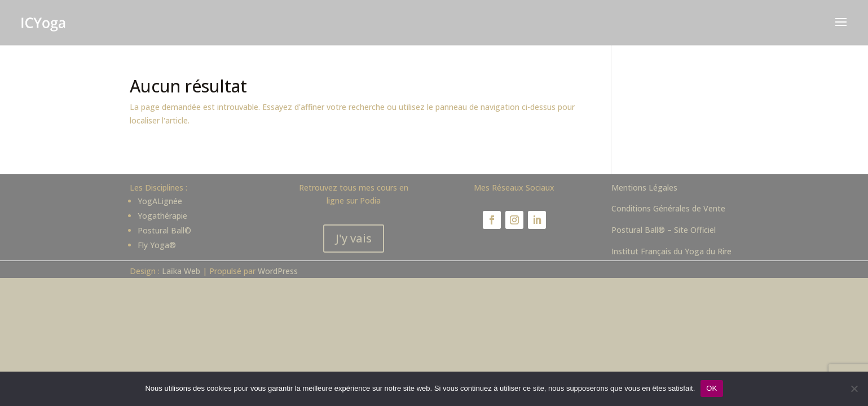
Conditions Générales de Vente (668, 208)
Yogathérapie (162, 216)
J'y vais (354, 238)
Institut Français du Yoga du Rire (671, 251)
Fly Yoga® (157, 245)
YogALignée (160, 201)
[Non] (854, 389)
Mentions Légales (644, 187)
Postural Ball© (164, 230)
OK (711, 388)
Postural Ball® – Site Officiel (664, 230)
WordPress (278, 271)
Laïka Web (181, 271)
